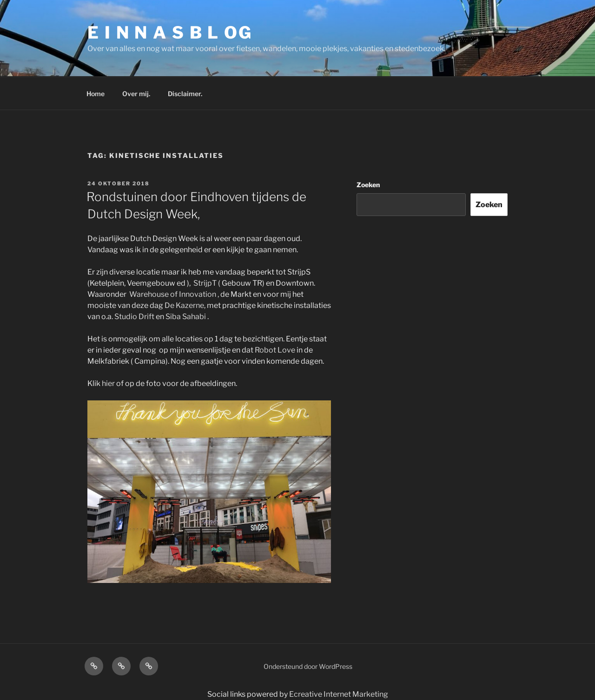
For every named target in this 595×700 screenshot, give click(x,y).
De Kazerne (184, 305)
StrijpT (205, 283)
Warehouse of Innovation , (175, 294)
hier (108, 383)
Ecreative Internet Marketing (339, 694)
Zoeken (368, 185)
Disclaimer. (185, 94)
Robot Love (275, 350)
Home (96, 94)
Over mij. (136, 94)
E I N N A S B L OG (170, 33)
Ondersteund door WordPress (308, 666)
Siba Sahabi (186, 317)
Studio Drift (134, 317)
